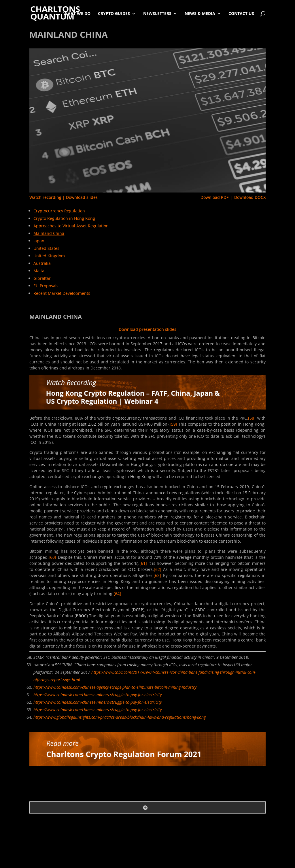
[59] (173, 424)
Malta (39, 271)
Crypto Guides (114, 13)
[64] (117, 594)
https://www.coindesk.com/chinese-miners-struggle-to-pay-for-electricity (98, 695)
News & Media (200, 13)
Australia (42, 263)
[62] (158, 569)
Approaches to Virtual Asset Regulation (71, 226)
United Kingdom (49, 256)
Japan (39, 241)
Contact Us (241, 13)
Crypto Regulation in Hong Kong (64, 218)
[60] (52, 557)
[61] (143, 563)
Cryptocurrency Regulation (59, 211)
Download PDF (214, 197)
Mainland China (49, 233)
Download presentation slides (147, 329)
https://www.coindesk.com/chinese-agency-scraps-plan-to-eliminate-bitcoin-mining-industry (115, 687)
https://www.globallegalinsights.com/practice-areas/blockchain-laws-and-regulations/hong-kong (120, 717)
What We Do (77, 13)
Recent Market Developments (62, 293)
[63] (157, 575)
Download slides (82, 197)
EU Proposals (46, 286)
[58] (252, 418)
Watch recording (45, 197)
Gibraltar (42, 278)
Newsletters (157, 13)
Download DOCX (250, 197)
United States (46, 248)
